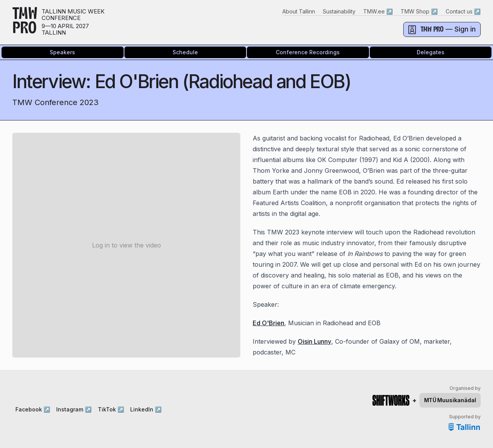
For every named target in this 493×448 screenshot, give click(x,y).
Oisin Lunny (314, 341)
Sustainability (339, 11)
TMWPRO (25, 22)
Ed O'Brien (268, 323)
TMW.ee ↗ (378, 11)
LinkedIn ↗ (146, 409)
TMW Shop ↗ (419, 11)
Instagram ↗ (74, 409)
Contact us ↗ (463, 11)
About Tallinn (299, 11)
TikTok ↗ (111, 409)
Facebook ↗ (33, 409)
